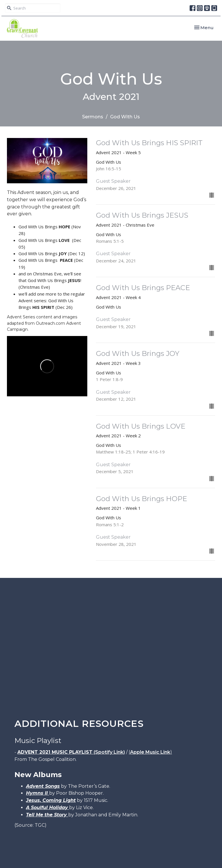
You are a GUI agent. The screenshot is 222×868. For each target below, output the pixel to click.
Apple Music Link (150, 752)
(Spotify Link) (71, 752)
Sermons (93, 117)
